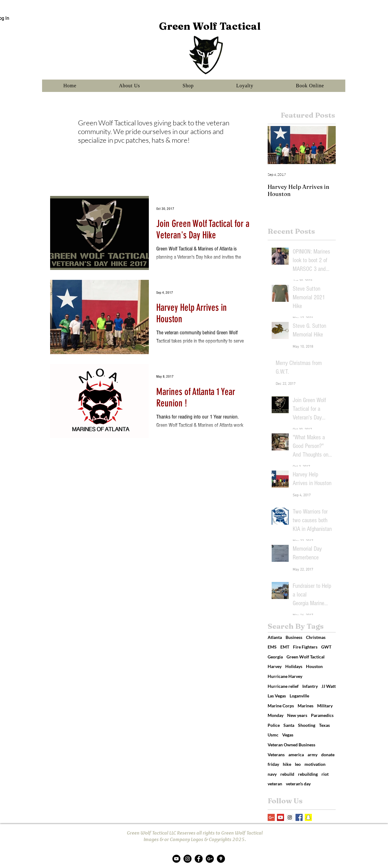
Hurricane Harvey (285, 676)
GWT (326, 647)
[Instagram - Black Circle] (188, 859)
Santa (289, 725)
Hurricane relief (283, 686)
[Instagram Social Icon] (290, 817)
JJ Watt (329, 686)
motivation (315, 764)
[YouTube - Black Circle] (176, 859)
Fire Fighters (305, 647)
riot (325, 774)
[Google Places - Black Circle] (221, 859)
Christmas (316, 637)
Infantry (310, 686)
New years (297, 715)
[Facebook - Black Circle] (199, 859)
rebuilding (308, 774)
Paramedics (322, 715)
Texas (324, 725)
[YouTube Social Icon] (280, 817)
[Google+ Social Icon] (271, 817)
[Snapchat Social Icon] (308, 817)
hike (287, 764)
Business (294, 637)
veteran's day (298, 784)
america (296, 755)
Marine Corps (281, 706)
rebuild (287, 774)
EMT (285, 647)
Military (325, 706)
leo (298, 764)
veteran (275, 784)
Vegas (288, 735)
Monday (276, 715)
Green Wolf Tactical (306, 657)
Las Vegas (277, 696)
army (313, 755)
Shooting (307, 725)
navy (272, 774)
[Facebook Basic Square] (299, 817)
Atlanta (275, 637)
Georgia (275, 657)
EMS (272, 647)
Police (274, 725)
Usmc (273, 735)
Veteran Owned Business (291, 745)
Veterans (276, 755)
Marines (306, 706)
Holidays (294, 666)
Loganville (299, 696)
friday (273, 764)
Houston (314, 666)
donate (328, 755)
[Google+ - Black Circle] (210, 859)
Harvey (275, 666)
